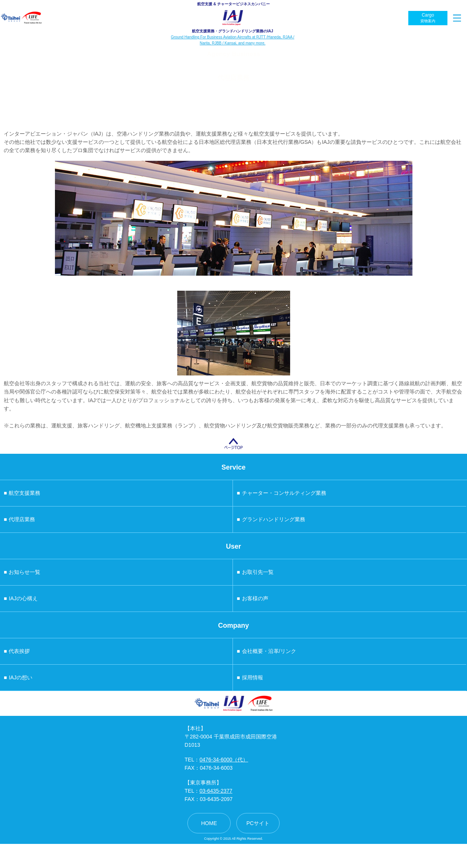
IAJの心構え (21, 598)
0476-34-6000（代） (224, 760)
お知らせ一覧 (22, 572)
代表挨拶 (17, 651)
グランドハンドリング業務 (271, 519)
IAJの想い (18, 677)
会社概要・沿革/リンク (266, 651)
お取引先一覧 (255, 572)
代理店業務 (19, 519)
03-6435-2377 (216, 791)
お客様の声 (252, 598)
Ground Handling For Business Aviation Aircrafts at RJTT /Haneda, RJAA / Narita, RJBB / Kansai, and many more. (233, 40)
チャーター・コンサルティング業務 (281, 493)
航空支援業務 (22, 493)
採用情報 (250, 677)
